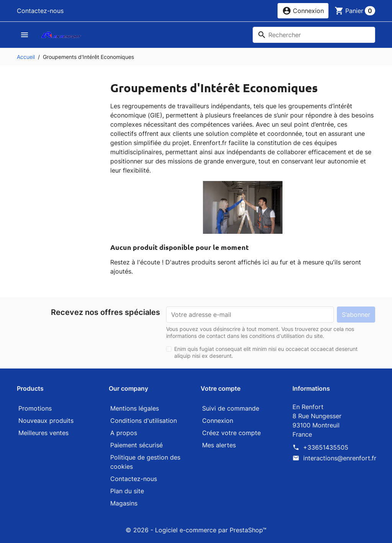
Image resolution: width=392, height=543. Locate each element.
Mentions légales (135, 408)
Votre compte (220, 388)
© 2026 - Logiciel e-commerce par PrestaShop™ (196, 530)
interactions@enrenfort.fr (340, 458)
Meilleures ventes (43, 433)
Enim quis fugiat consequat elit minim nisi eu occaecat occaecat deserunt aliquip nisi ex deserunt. (266, 352)
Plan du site (127, 491)
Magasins (124, 503)
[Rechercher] (314, 35)
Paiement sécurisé (136, 445)
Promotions (35, 408)
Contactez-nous (40, 11)
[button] (303, 11)
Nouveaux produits (46, 421)
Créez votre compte (231, 433)
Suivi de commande (231, 408)
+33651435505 (326, 447)
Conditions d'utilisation (144, 421)
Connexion (218, 421)
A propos (124, 433)
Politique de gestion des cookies (145, 462)
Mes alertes (219, 445)
